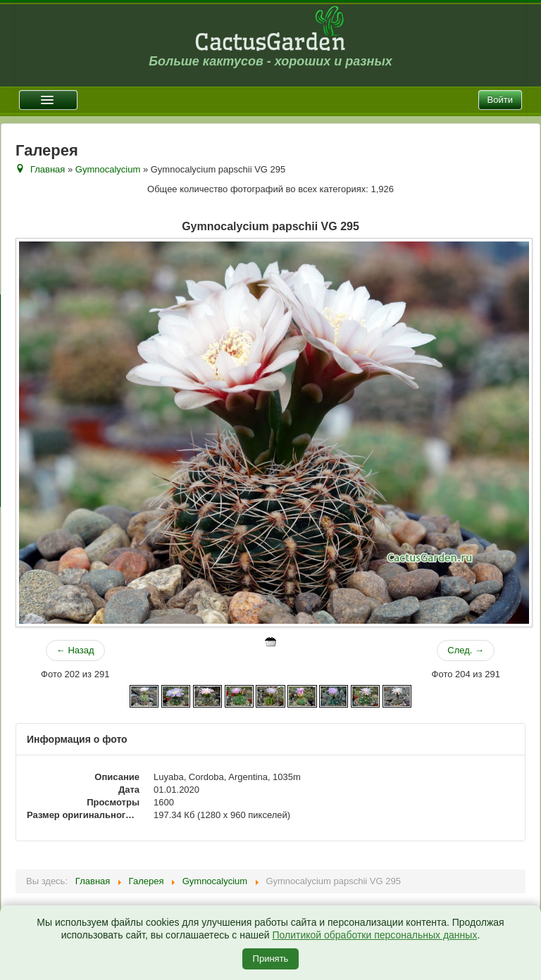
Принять (271, 959)
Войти (500, 100)
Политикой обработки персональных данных (374, 935)
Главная (48, 169)
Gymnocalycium (108, 169)
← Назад (75, 650)
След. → (466, 650)
